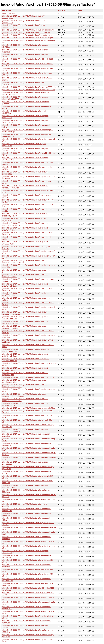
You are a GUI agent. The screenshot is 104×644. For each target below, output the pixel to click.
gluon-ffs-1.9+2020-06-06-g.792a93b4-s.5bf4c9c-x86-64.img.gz (28, 38)
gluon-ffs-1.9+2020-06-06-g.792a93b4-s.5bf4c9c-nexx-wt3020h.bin (29, 87)
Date (80, 10)
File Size (62, 10)
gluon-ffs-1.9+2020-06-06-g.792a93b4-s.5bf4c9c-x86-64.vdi (26, 33)
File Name (6, 10)
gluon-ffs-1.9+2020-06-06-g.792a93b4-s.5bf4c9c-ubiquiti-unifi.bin (28, 377)
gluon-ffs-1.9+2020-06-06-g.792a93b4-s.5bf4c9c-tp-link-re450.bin (28, 408)
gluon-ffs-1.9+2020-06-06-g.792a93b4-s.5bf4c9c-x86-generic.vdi (28, 30)
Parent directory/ (9, 13)
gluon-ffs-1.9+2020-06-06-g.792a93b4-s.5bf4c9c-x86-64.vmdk (27, 35)
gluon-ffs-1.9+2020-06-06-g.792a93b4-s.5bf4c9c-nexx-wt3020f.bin (29, 90)
